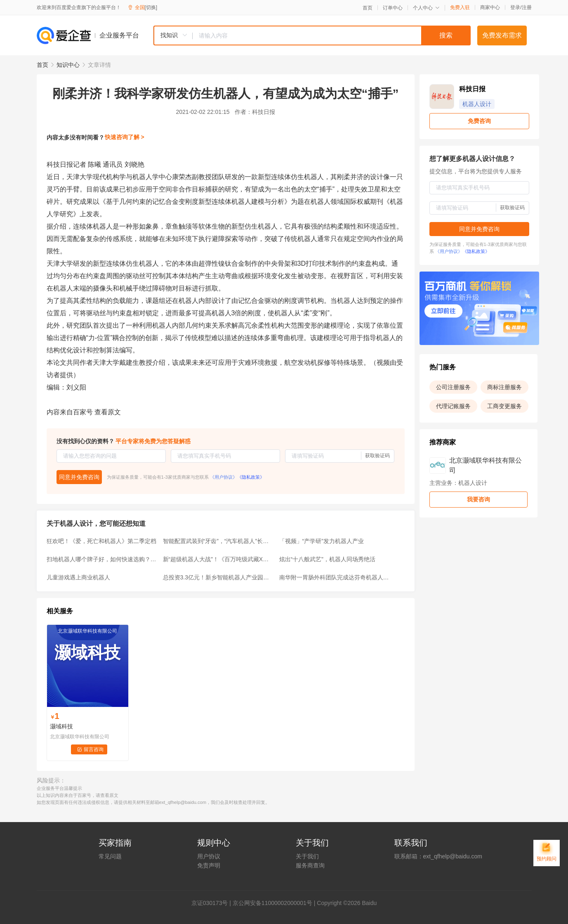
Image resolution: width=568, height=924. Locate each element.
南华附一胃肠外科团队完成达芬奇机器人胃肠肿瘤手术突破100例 (335, 577)
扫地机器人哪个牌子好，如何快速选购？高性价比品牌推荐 (102, 559)
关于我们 (307, 856)
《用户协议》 (224, 477)
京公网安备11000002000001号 (272, 903)
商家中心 (490, 7)
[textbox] (332, 35)
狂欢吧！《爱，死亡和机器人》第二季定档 (101, 541)
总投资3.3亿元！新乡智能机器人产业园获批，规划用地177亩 (219, 577)
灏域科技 (61, 726)
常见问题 (110, 856)
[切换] (151, 7)
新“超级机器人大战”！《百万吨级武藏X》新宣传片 (219, 559)
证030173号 (213, 903)
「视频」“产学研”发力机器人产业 (322, 541)
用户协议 (209, 856)
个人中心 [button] (426, 8)
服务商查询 (310, 865)
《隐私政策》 (251, 477)
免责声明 (209, 865)
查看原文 (108, 412)
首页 (368, 8)
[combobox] (312, 35)
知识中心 (68, 65)
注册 (527, 7)
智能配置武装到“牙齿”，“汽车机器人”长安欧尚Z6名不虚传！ (219, 541)
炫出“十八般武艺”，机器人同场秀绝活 (327, 559)
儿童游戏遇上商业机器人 (78, 577)
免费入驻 (460, 7)
